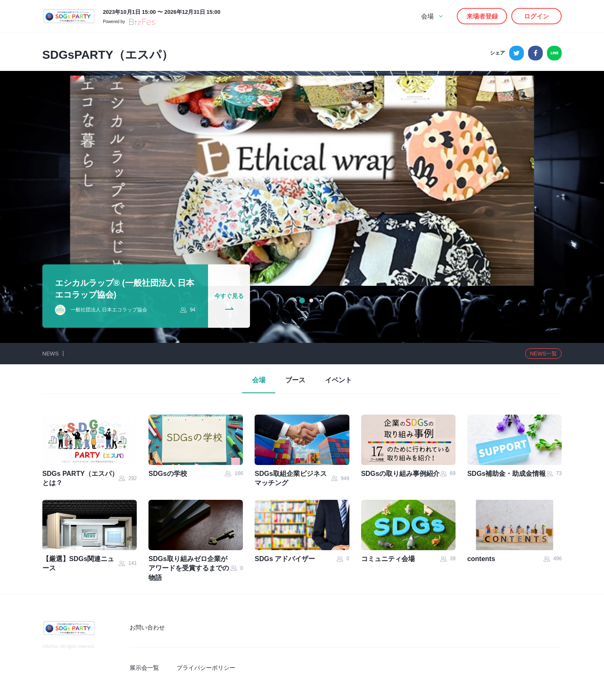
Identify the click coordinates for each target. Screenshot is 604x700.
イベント (340, 381)
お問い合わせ (148, 628)
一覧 (543, 354)
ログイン (536, 16)
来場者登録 (482, 16)
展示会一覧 (146, 668)
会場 (258, 381)
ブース (295, 381)
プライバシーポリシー (206, 668)
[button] (302, 300)
